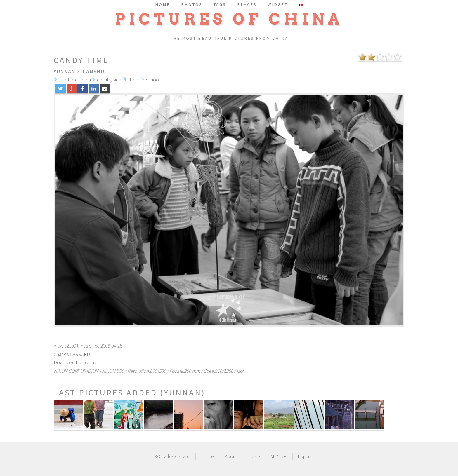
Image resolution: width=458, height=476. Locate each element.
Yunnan (65, 72)
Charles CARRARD (72, 354)
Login (303, 456)
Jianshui (94, 72)
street (134, 80)
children (83, 80)
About (231, 456)
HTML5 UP (275, 456)
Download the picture (76, 362)
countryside (109, 80)
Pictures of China (229, 19)
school (153, 80)
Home (207, 456)
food (64, 80)
